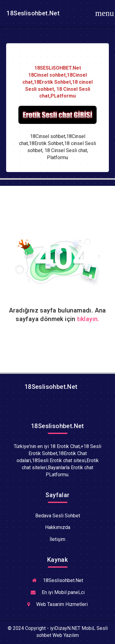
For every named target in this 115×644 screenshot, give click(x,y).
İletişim (57, 539)
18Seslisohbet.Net (32, 13)
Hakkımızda (58, 527)
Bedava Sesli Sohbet (58, 516)
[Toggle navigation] (105, 13)
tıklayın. (88, 319)
